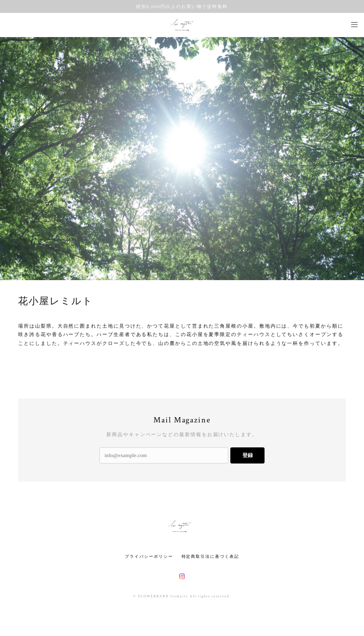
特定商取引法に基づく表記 (210, 556)
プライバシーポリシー (149, 556)
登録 (248, 455)
